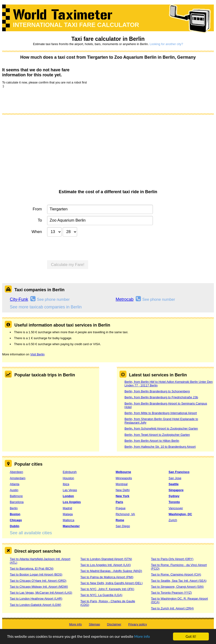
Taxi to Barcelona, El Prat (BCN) (32, 569)
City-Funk (19, 299)
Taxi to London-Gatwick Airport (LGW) (35, 605)
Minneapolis (124, 478)
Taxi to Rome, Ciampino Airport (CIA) (176, 574)
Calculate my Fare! (68, 265)
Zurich (173, 520)
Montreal (122, 484)
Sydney (174, 496)
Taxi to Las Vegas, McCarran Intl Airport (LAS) (41, 593)
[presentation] (38, 100)
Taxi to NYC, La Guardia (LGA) (101, 595)
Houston (69, 478)
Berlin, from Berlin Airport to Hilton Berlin (152, 441)
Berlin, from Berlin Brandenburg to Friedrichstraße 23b (161, 397)
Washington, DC (180, 514)
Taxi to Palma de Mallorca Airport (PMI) (107, 577)
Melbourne (123, 472)
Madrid (67, 508)
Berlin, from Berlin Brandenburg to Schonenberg (157, 391)
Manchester (71, 526)
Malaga (68, 514)
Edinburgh (70, 472)
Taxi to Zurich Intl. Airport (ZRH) (172, 608)
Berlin (14, 508)
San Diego (123, 526)
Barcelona (17, 502)
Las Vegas (70, 490)
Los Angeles (72, 502)
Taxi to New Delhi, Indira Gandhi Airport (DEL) (111, 583)
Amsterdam (18, 478)
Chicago (16, 520)
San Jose (175, 478)
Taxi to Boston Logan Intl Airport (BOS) (36, 574)
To (40, 220)
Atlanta (15, 484)
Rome (120, 520)
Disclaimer (114, 624)
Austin (14, 490)
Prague (121, 508)
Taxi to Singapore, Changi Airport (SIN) (177, 587)
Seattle (173, 484)
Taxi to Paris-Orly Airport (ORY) (172, 559)
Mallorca (69, 520)
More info (147, 637)
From (37, 209)
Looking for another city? (166, 44)
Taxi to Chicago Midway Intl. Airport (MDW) (39, 587)
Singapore (176, 490)
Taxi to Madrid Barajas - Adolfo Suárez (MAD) (111, 571)
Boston (15, 514)
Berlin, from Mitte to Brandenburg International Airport (161, 413)
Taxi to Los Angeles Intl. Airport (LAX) (105, 565)
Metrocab (125, 299)
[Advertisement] (108, 154)
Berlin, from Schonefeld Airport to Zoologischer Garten (161, 428)
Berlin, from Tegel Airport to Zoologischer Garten (157, 435)
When (37, 232)
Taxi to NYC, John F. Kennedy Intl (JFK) (107, 589)
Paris (119, 502)
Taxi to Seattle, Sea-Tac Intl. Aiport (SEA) (179, 581)
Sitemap (94, 624)
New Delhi (123, 490)
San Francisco (179, 472)
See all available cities (31, 533)
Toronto (174, 502)
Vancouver (176, 508)
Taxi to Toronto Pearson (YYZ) (171, 593)
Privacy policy (138, 624)
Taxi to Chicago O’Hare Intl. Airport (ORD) (38, 581)
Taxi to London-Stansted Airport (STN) (106, 559)
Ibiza (66, 484)
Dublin (15, 526)
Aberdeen (16, 472)
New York (122, 496)
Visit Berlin (37, 354)
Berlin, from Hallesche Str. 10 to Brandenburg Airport (160, 447)
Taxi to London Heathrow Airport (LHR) (36, 599)
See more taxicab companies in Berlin (46, 307)
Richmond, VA (125, 514)
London (68, 496)
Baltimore (16, 496)
